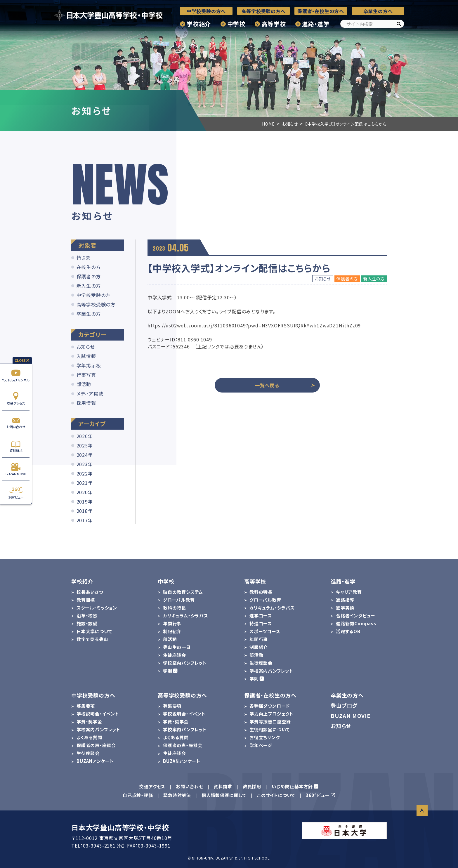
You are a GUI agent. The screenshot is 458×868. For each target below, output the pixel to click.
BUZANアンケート (95, 761)
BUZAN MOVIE (16, 469)
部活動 (84, 384)
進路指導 (345, 600)
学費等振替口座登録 (270, 722)
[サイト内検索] (372, 24)
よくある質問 (89, 737)
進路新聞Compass (356, 623)
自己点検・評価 (138, 795)
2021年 (85, 483)
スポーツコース (265, 631)
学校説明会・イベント (98, 714)
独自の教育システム (183, 592)
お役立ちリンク (265, 737)
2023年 (85, 464)
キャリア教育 (349, 592)
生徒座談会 (175, 655)
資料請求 (16, 446)
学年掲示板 (89, 365)
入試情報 (86, 356)
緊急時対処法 (177, 795)
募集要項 (86, 706)
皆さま (83, 258)
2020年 (85, 492)
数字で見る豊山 (92, 639)
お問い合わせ (16, 422)
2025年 (85, 445)
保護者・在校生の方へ (321, 11)
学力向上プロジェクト (271, 714)
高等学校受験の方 (96, 304)
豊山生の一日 (177, 647)
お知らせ (86, 347)
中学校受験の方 (94, 295)
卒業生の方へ (378, 11)
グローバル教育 (179, 600)
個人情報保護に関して (224, 795)
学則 (168, 671)
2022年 (85, 473)
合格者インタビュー (356, 616)
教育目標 (86, 600)
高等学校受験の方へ (263, 11)
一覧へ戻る (285, 385)
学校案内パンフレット (185, 663)
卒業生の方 (89, 314)
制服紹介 (172, 631)
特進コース (261, 623)
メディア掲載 (90, 393)
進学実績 (345, 608)
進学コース (261, 616)
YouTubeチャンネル (16, 375)
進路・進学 (316, 24)
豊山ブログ (344, 705)
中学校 (236, 24)
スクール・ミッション (97, 608)
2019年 (85, 501)
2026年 (85, 436)
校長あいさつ (90, 592)
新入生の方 (89, 286)
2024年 (85, 455)
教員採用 (252, 786)
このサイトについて (276, 795)
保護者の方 (89, 276)
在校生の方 (89, 267)
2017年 (85, 520)
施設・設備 (87, 623)
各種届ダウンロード (270, 706)
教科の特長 (175, 608)
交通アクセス (16, 399)
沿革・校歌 (87, 616)
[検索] (399, 24)
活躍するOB (348, 631)
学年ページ (261, 745)
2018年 (85, 511)
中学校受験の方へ (206, 11)
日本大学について (94, 631)
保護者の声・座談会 (96, 745)
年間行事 (172, 623)
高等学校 (274, 24)
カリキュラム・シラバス (186, 616)
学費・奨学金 (89, 722)
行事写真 (86, 375)
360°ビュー (16, 493)
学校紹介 (199, 24)
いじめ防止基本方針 (292, 786)
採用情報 (86, 403)
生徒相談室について (270, 729)
